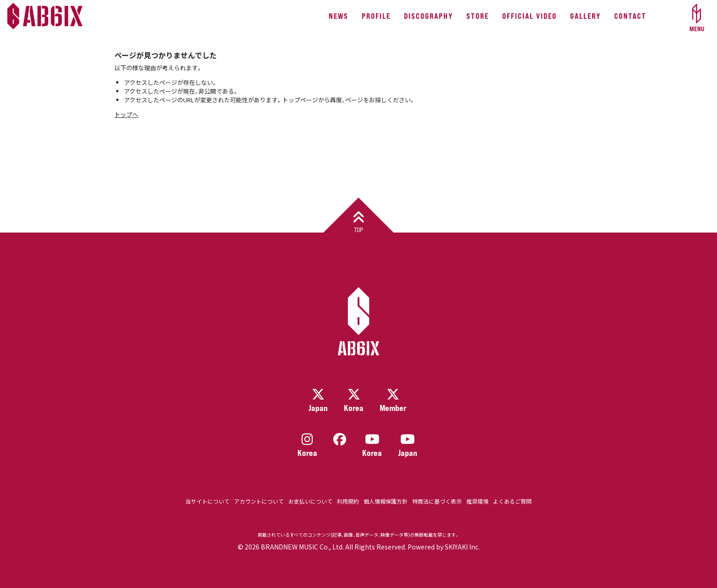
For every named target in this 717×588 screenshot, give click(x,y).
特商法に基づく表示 (437, 501)
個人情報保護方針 (386, 501)
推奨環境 (477, 501)
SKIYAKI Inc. (462, 547)
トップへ (126, 114)
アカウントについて (259, 501)
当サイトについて (207, 501)
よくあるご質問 (512, 501)
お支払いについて (310, 501)
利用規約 (348, 501)
